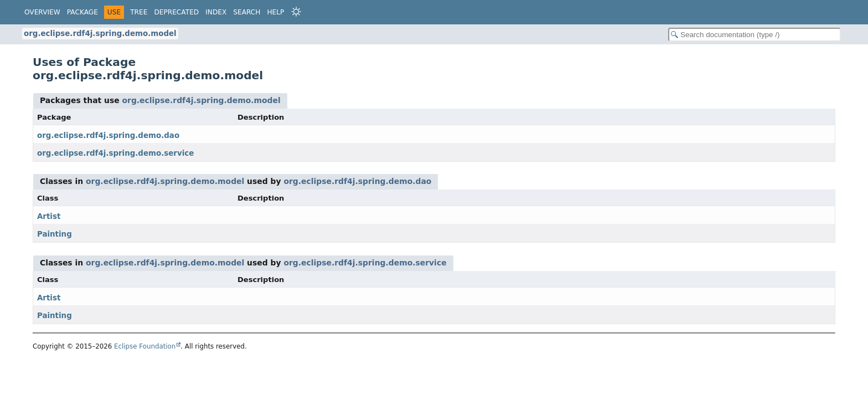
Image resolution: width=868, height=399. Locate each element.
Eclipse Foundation (145, 346)
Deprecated (176, 12)
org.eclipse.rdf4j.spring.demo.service (115, 153)
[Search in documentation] (755, 35)
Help (275, 12)
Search (247, 12)
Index (216, 12)
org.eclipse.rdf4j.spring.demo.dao (108, 135)
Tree (139, 12)
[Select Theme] (296, 12)
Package (82, 12)
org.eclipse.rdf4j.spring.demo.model (100, 34)
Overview (42, 12)
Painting (55, 234)
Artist (49, 216)
